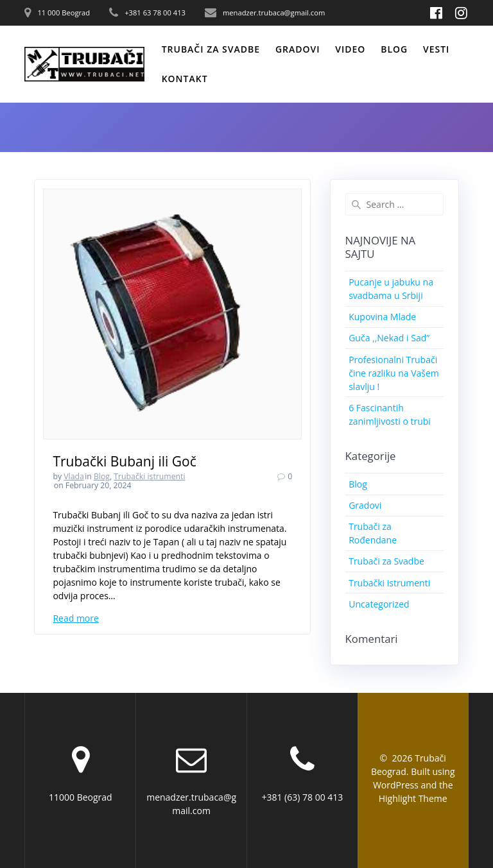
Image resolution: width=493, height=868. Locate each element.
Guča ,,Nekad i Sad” (389, 338)
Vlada (74, 476)
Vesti (436, 49)
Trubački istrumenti (149, 476)
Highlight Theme (413, 798)
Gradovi (298, 49)
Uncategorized (379, 604)
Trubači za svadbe (211, 49)
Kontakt (185, 79)
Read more (75, 618)
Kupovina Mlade (382, 317)
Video (350, 49)
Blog (394, 49)
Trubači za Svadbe (386, 561)
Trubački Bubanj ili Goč (124, 461)
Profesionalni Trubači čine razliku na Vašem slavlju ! (394, 373)
